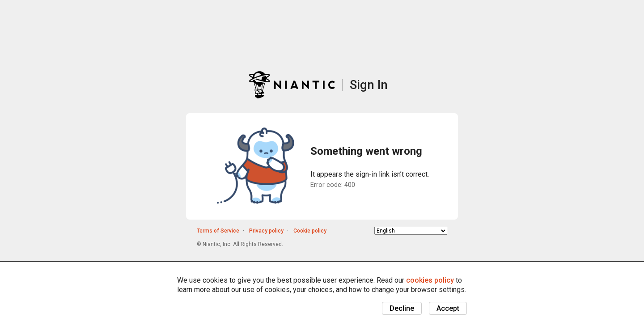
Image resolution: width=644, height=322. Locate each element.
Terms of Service (218, 231)
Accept (448, 308)
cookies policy (430, 280)
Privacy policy (266, 231)
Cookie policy (310, 231)
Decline (402, 308)
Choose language (375, 231)
